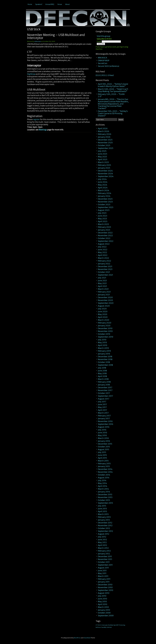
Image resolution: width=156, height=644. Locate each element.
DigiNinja (31, 74)
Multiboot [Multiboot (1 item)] (111, 625)
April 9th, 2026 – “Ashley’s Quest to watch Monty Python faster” (113, 85)
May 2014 (102, 483)
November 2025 (105, 143)
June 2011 (102, 571)
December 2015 (105, 444)
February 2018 (104, 382)
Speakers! (39, 4)
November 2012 (105, 525)
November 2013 (105, 497)
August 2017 (104, 399)
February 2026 (105, 134)
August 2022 (104, 244)
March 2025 (103, 162)
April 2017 (102, 410)
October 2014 (104, 475)
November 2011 (105, 559)
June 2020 (103, 311)
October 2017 (104, 393)
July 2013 (102, 506)
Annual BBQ (50, 4)
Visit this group (104, 36)
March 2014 (103, 489)
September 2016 (106, 424)
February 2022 (104, 261)
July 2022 (102, 247)
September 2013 (105, 503)
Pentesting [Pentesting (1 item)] (122, 625)
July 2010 (102, 596)
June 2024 (103, 182)
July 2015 (102, 452)
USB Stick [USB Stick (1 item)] (109, 627)
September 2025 (106, 148)
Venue (60, 4)
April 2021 (102, 286)
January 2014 (104, 492)
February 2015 (104, 464)
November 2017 (105, 390)
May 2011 (102, 573)
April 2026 (103, 128)
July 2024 (102, 179)
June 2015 (102, 455)
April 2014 (102, 486)
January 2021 (104, 295)
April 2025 (103, 159)
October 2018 (104, 362)
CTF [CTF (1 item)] (97, 625)
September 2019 (106, 337)
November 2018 (105, 359)
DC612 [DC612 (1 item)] (100, 625)
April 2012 (102, 545)
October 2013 (104, 500)
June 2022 (103, 250)
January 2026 (104, 137)
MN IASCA (102, 58)
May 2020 (102, 314)
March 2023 (103, 224)
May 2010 (102, 601)
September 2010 (105, 590)
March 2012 (103, 548)
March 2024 (103, 190)
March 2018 (103, 379)
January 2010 (104, 610)
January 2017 (104, 418)
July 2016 (102, 430)
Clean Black (87, 638)
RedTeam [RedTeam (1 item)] (98, 627)
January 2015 (104, 466)
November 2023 (105, 202)
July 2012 (102, 537)
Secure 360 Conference (108, 66)
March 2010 (103, 607)
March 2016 (103, 438)
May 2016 (102, 435)
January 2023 (104, 230)
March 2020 (103, 320)
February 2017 (104, 416)
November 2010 (105, 587)
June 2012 (102, 540)
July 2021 (102, 278)
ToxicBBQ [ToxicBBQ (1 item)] (104, 627)
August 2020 (104, 306)
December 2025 (105, 140)
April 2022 (103, 255)
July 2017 (102, 402)
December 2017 (105, 388)
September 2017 (105, 396)
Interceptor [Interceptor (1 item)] (105, 625)
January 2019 (104, 354)
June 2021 (102, 281)
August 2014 (104, 478)
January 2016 (104, 441)
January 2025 (104, 168)
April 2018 (102, 376)
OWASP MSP (104, 60)
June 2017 (102, 404)
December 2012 (105, 523)
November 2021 (105, 269)
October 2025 (104, 145)
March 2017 (103, 413)
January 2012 (104, 554)
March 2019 (103, 348)
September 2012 (105, 531)
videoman (38, 41)
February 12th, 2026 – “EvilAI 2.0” (111, 95)
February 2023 (104, 227)
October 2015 (104, 447)
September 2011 (105, 565)
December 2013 (105, 495)
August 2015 (103, 449)
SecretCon (103, 63)
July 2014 (102, 480)
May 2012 (102, 542)
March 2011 (103, 576)
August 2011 (103, 568)
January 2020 (104, 326)
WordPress (77, 638)
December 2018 (105, 357)
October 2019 (104, 334)
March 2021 (103, 289)
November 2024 (105, 174)
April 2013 (102, 511)
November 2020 (105, 300)
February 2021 (104, 292)
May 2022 (102, 252)
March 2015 (103, 461)
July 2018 (102, 368)
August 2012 (104, 534)
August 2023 (104, 210)
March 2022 (103, 258)
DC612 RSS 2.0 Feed (105, 75)
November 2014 (105, 472)
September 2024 (106, 176)
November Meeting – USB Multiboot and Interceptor (56, 36)
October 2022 (104, 238)
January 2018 (104, 385)
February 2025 (104, 165)
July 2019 (102, 340)
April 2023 (103, 221)
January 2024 (104, 196)
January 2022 (104, 264)
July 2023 (102, 213)
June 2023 (102, 216)
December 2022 (105, 233)
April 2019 (103, 345)
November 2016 (105, 421)
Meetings (43, 130)
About (67, 4)
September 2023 (106, 207)
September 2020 (106, 303)
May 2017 (102, 407)
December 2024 (105, 171)
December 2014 (105, 469)
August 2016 (104, 427)
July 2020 (102, 309)
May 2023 (102, 219)
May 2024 (102, 185)
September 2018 (105, 365)
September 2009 (106, 616)
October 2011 (104, 562)
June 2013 (102, 509)
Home (30, 4)
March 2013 (103, 514)
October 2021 (104, 272)
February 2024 (104, 193)
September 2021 (105, 275)
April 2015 (102, 458)
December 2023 (105, 199)
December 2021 (105, 266)
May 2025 (102, 157)
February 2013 (104, 517)
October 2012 (104, 528)
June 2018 (102, 371)
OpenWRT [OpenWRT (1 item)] (116, 625)
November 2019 (105, 331)
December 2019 (105, 328)
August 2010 (104, 593)
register (36, 119)
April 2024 (103, 188)
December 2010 (105, 585)
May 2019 (102, 342)
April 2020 (103, 317)
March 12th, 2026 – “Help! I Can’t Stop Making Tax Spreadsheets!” (113, 90)
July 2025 (102, 151)
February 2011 (104, 579)
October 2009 (104, 613)
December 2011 (105, 556)
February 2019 (104, 351)
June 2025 (102, 154)
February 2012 (104, 551)
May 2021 (102, 283)
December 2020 (105, 297)
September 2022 (106, 241)
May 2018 (102, 373)
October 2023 (104, 205)
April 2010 (102, 604)
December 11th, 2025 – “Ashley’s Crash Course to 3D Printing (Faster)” (113, 113)
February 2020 (104, 323)
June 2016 (102, 433)
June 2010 (102, 599)
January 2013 (104, 520)
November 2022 (105, 235)
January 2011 (104, 582)
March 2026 (104, 131)
